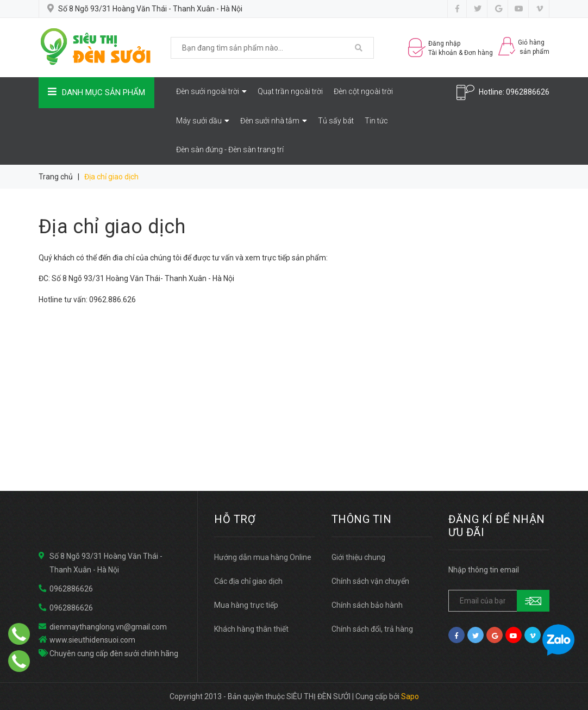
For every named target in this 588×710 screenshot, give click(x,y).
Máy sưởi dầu (203, 121)
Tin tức (376, 121)
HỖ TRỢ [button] (235, 519)
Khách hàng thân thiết (251, 629)
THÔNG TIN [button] (362, 519)
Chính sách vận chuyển (370, 581)
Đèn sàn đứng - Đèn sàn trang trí (230, 150)
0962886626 (528, 92)
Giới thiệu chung (358, 557)
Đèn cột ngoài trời (363, 91)
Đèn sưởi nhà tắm (274, 121)
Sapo (410, 696)
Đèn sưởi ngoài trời (211, 91)
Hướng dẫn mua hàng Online (263, 557)
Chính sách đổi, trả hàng (372, 629)
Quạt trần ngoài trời (290, 91)
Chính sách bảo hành (367, 605)
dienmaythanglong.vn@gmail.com (108, 627)
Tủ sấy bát (336, 121)
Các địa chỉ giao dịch (248, 581)
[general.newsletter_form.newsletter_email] (499, 601)
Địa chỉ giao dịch (112, 227)
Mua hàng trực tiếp (246, 605)
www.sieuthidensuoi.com (92, 640)
